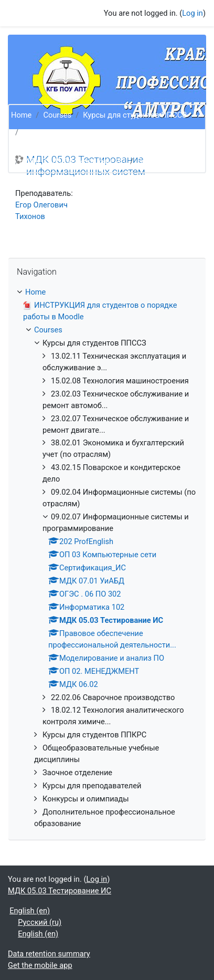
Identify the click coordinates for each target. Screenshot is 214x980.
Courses (57, 115)
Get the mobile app (40, 965)
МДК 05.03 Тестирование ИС (74, 161)
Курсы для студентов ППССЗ (135, 115)
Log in (192, 13)
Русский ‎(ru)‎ (40, 922)
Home (21, 115)
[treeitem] (107, 558)
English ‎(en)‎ (30, 911)
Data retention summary (49, 954)
